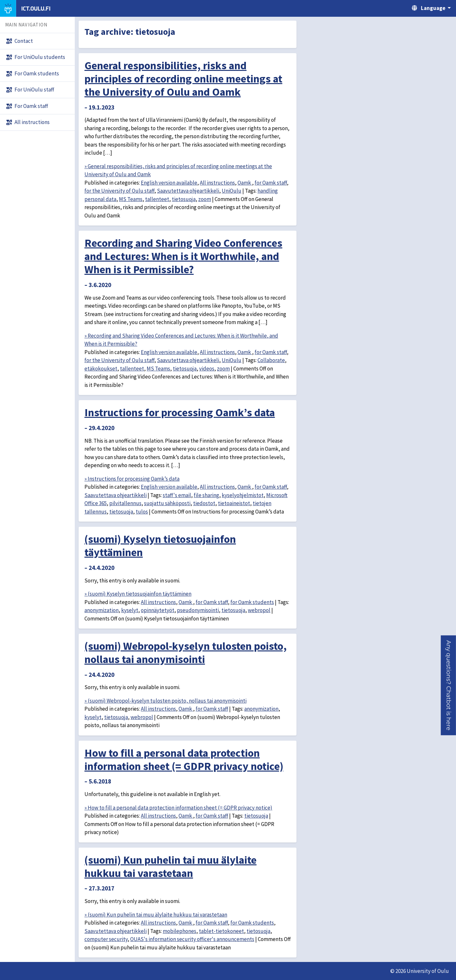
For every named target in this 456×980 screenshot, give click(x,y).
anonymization (102, 610)
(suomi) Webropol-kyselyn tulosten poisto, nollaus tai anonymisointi (186, 653)
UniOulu (232, 191)
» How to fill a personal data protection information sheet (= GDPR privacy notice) (178, 808)
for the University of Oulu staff (119, 191)
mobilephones (179, 931)
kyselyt (130, 610)
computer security (106, 939)
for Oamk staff (271, 183)
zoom (205, 199)
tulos (142, 512)
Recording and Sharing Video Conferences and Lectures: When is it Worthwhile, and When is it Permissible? (183, 256)
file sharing (206, 495)
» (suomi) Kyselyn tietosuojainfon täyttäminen (138, 594)
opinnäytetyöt (158, 610)
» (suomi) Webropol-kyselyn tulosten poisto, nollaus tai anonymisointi (165, 701)
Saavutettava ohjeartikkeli (188, 191)
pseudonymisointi (198, 610)
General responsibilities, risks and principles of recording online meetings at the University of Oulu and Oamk (183, 79)
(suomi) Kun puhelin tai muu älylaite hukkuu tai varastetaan (170, 866)
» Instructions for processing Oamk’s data (132, 479)
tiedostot (204, 503)
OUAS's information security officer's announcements (192, 939)
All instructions (217, 183)
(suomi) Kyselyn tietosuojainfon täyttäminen (160, 546)
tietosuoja (184, 199)
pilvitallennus (125, 503)
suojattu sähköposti (167, 503)
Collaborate (271, 360)
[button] (448, 685)
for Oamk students (252, 602)
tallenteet (157, 199)
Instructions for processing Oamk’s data (180, 412)
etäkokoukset (101, 369)
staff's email (177, 495)
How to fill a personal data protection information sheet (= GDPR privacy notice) (184, 759)
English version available (169, 183)
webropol (259, 610)
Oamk (245, 183)
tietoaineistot (234, 503)
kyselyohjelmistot (243, 495)
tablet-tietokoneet (221, 931)
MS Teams (131, 199)
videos (207, 369)
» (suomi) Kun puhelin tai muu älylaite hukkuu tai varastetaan (156, 915)
